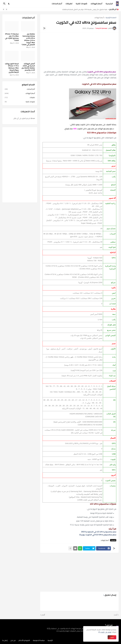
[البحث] (4, 4)
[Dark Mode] (9, 4)
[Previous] (6, 9)
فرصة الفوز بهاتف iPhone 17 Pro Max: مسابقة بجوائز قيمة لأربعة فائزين (12, 68)
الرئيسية (109, 4)
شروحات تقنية (81, 4)
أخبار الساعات (57, 4)
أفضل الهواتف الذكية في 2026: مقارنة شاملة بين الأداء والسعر (28, 67)
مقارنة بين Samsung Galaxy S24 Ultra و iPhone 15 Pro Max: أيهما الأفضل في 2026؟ (28, 39)
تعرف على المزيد (106, 632)
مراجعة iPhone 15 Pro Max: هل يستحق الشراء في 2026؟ (12, 37)
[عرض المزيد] (70, 548)
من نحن (13, 640)
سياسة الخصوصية (39, 640)
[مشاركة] (44, 28)
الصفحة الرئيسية (111, 18)
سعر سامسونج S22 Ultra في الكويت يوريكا (98, 535)
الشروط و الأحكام (24, 640)
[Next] (4, 9)
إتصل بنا (5, 640)
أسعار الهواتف (96, 4)
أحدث (116, 615)
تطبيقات (69, 4)
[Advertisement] (79, 51)
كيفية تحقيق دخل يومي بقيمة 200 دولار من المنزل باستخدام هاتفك (84, 9)
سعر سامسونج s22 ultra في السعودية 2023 (99, 532)
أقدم (43, 615)
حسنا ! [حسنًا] (112, 637)
